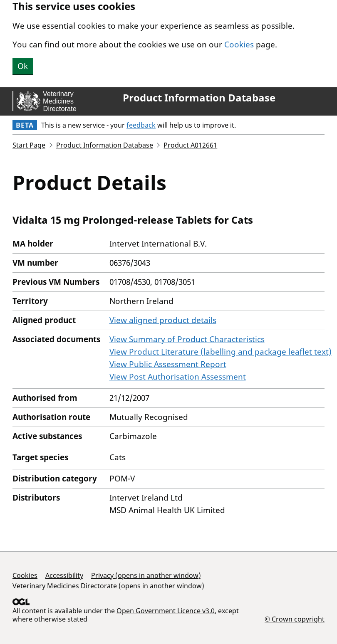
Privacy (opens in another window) (146, 575)
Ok (23, 66)
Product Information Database (199, 98)
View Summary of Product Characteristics (187, 339)
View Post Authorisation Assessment (178, 377)
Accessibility (64, 575)
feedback (141, 125)
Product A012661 (190, 145)
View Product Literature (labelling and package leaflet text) (221, 352)
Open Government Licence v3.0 (166, 611)
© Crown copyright (295, 619)
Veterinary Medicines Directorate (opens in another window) (108, 586)
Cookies (239, 44)
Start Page (29, 145)
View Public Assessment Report (168, 364)
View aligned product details (163, 320)
